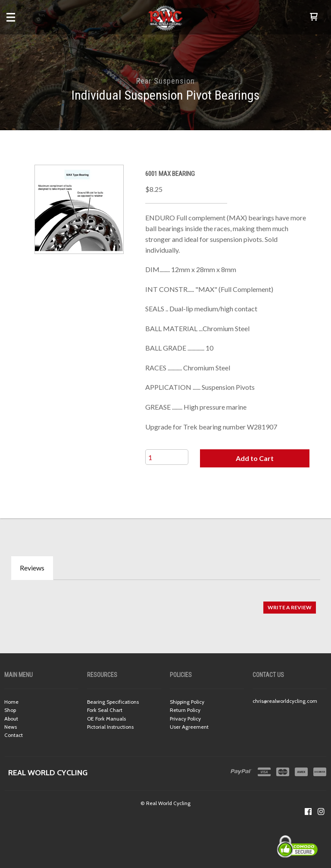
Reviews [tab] (32, 568)
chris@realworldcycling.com (285, 701)
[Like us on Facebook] (308, 812)
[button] (314, 17)
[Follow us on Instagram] (321, 812)
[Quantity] (167, 457)
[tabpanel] (165, 603)
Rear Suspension (165, 81)
